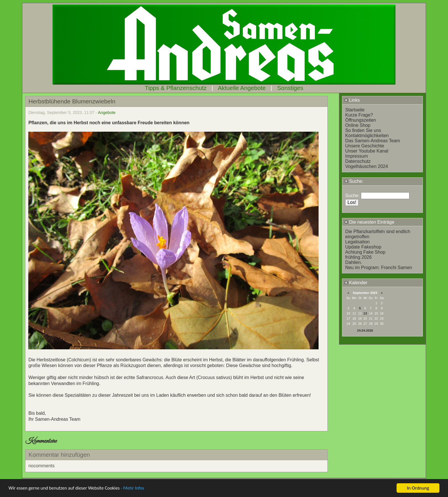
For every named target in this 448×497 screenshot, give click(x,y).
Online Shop (358, 125)
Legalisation (357, 242)
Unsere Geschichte (365, 146)
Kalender (356, 283)
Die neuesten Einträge (369, 222)
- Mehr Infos (136, 489)
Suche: (354, 181)
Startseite (355, 110)
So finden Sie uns (363, 130)
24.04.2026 (365, 330)
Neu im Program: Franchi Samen (379, 267)
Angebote (107, 113)
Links (352, 100)
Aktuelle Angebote (242, 88)
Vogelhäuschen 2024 (366, 166)
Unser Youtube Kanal (367, 151)
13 (365, 313)
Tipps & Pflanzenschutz (176, 88)
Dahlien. (354, 262)
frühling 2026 (358, 257)
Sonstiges (290, 88)
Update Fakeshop (363, 247)
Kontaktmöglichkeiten (367, 136)
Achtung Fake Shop (365, 252)
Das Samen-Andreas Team (373, 141)
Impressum (356, 156)
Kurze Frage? (359, 115)
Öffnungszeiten (360, 120)
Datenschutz (358, 161)
